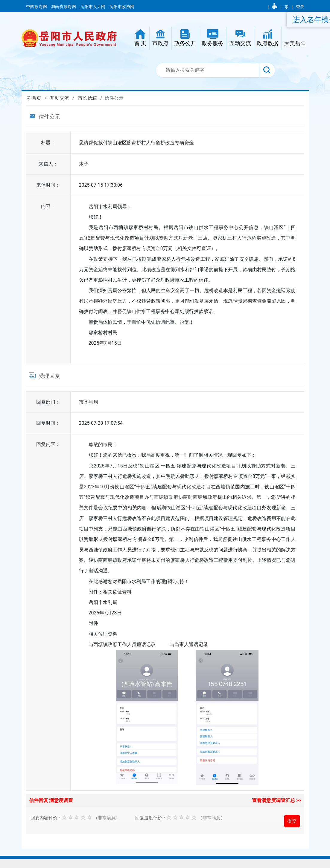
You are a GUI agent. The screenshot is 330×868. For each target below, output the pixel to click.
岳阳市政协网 (122, 7)
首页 (37, 98)
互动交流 (60, 98)
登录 (300, 7)
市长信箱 (87, 98)
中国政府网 (37, 7)
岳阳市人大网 (93, 7)
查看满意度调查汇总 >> (277, 800)
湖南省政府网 (64, 7)
